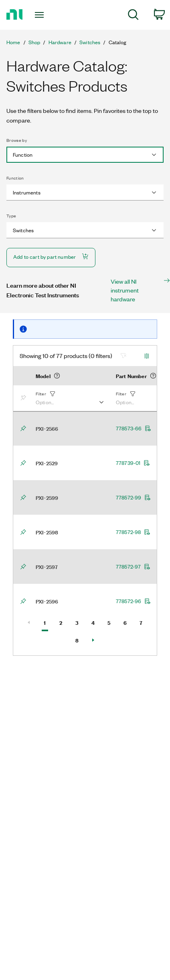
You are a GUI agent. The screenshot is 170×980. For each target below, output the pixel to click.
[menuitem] (133, 16)
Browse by (17, 140)
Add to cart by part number (51, 257)
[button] (69, 398)
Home (13, 42)
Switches (90, 42)
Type (11, 216)
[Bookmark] (25, 398)
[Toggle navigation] (41, 15)
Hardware (60, 42)
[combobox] (85, 155)
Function (15, 178)
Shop (34, 42)
